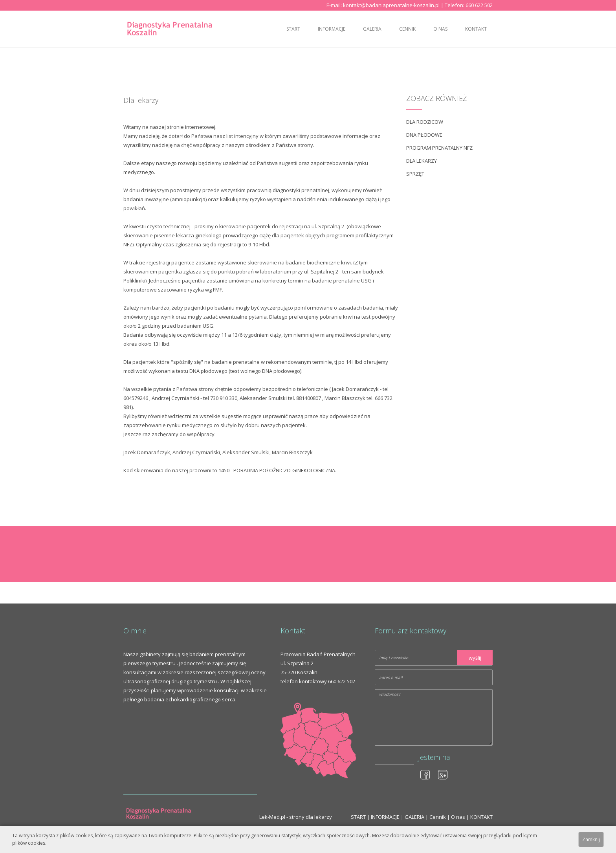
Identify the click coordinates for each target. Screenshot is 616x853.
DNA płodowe (424, 135)
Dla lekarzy (422, 161)
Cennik (407, 29)
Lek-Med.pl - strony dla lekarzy (296, 817)
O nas (440, 29)
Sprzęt (415, 174)
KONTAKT (476, 29)
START (293, 29)
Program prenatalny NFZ (439, 148)
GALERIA (372, 29)
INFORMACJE (332, 29)
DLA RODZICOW (425, 122)
